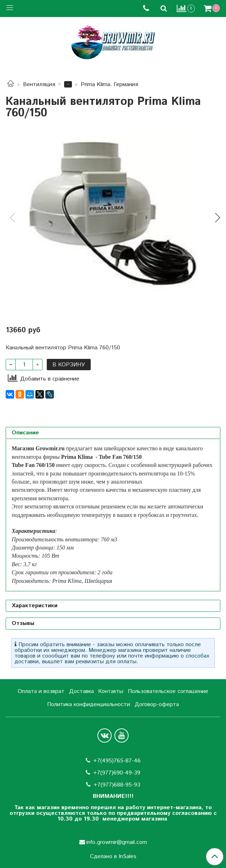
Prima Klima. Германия (109, 84)
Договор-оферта (157, 704)
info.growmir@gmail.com (117, 842)
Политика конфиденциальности (89, 704)
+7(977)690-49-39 (117, 773)
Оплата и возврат (41, 691)
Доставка (81, 691)
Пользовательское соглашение (168, 691)
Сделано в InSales (113, 857)
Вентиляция (39, 84)
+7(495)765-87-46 (117, 761)
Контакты (111, 691)
